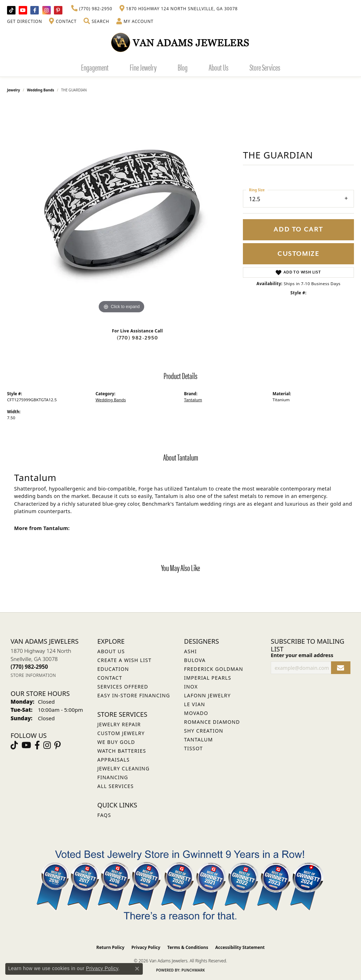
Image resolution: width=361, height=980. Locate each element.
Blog (183, 67)
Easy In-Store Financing (134, 695)
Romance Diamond (212, 722)
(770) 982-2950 (137, 338)
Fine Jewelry (143, 67)
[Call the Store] (29, 667)
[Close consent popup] (137, 969)
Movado (196, 713)
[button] (96, 22)
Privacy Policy (146, 947)
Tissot (193, 748)
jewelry (14, 90)
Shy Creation (204, 731)
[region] (122, 209)
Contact (110, 678)
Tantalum (193, 400)
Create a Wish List (124, 660)
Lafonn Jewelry (207, 695)
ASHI (191, 651)
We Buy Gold (116, 742)
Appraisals (114, 760)
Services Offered (123, 687)
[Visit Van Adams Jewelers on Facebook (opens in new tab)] (35, 10)
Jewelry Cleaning (123, 768)
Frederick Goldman (214, 669)
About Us (219, 67)
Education (113, 669)
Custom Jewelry (121, 733)
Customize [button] (298, 254)
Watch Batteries (122, 751)
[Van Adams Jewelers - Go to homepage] (180, 42)
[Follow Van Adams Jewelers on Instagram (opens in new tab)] (47, 10)
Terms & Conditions (188, 947)
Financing (113, 777)
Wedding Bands (41, 90)
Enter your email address (302, 655)
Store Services (265, 67)
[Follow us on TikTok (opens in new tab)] (11, 10)
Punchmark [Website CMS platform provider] (193, 970)
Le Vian (195, 704)
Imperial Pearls (208, 678)
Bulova (195, 660)
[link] (92, 9)
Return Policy (110, 947)
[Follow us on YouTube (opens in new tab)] (23, 10)
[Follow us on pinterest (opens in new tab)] (58, 10)
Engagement (95, 67)
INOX (191, 687)
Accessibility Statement (240, 947)
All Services (115, 786)
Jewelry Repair (119, 724)
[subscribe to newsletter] (341, 668)
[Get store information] (33, 675)
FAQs (104, 815)
